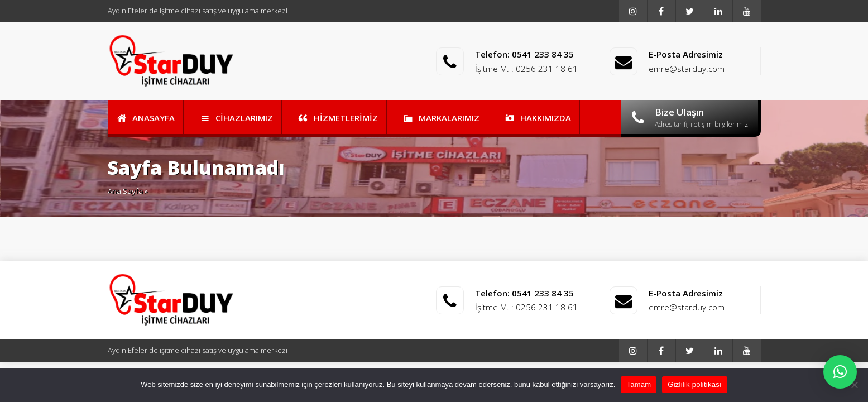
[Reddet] (854, 385)
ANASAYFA (145, 118)
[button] (840, 372)
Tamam (639, 384)
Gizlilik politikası (695, 384)
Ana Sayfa (125, 191)
